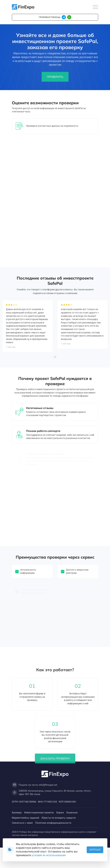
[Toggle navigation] (95, 7)
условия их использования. (49, 855)
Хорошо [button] (95, 850)
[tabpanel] (27, 363)
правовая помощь (50, 17)
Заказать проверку (55, 832)
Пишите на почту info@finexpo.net (35, 785)
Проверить (55, 77)
